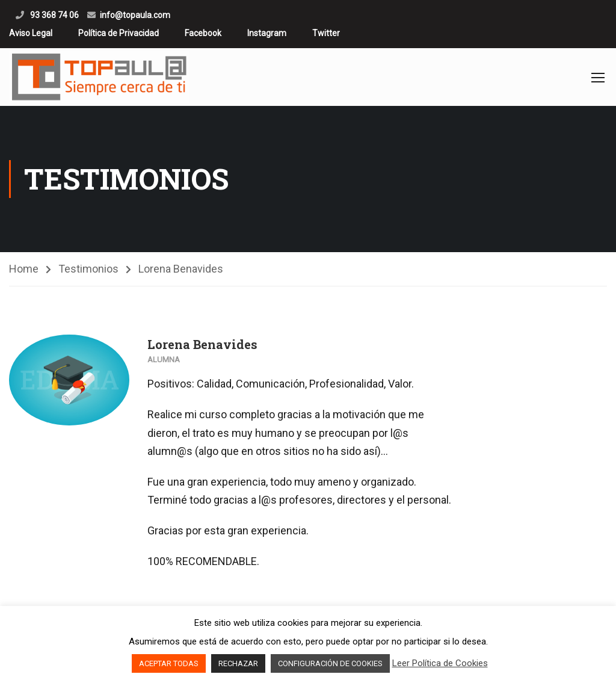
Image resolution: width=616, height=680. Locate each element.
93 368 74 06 (54, 15)
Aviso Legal (31, 33)
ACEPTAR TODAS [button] (169, 663)
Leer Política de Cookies (440, 663)
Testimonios (88, 269)
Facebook (203, 33)
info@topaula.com (135, 15)
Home (24, 269)
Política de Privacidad (119, 33)
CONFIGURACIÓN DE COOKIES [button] (330, 663)
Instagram (267, 33)
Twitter (326, 33)
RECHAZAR (238, 663)
